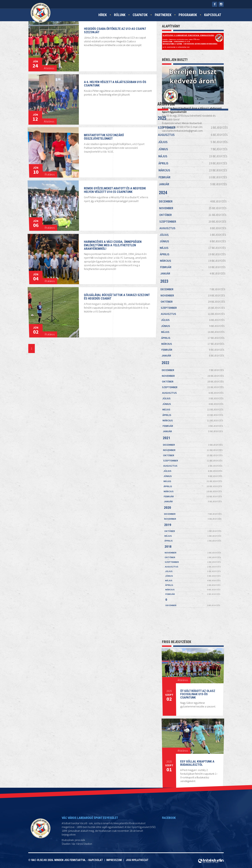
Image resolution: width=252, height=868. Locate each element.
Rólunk (120, 15)
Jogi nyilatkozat (137, 860)
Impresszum (115, 860)
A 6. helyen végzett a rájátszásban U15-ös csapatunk (116, 83)
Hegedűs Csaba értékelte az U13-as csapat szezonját (116, 30)
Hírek (103, 15)
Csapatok (140, 15)
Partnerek (163, 15)
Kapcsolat (213, 15)
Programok (188, 15)
